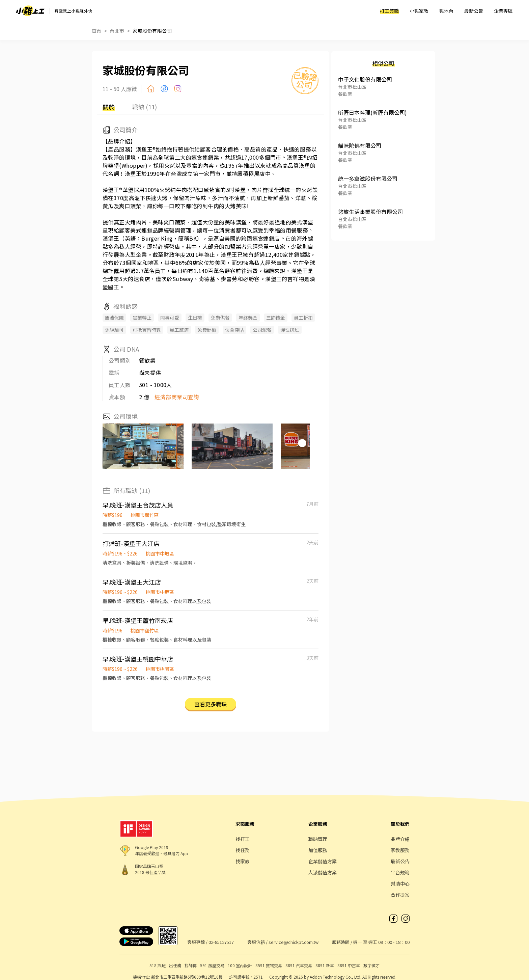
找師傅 (191, 965)
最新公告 (474, 11)
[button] (302, 443)
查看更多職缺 (211, 704)
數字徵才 (371, 965)
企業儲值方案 (323, 861)
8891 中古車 (349, 965)
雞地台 (446, 11)
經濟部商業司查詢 (177, 397)
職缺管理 (318, 839)
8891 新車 (325, 965)
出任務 (175, 965)
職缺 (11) (145, 107)
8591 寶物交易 (269, 965)
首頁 (97, 31)
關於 (109, 107)
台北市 (117, 31)
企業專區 (503, 11)
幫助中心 (400, 883)
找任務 (243, 850)
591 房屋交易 (212, 965)
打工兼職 (389, 11)
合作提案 (400, 895)
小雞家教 (419, 11)
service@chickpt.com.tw (294, 942)
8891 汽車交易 (299, 965)
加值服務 (318, 850)
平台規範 (400, 872)
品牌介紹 (400, 839)
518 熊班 (158, 965)
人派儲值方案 (323, 872)
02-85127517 (221, 942)
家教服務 (400, 850)
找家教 (243, 861)
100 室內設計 (240, 965)
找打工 (243, 839)
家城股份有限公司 (152, 31)
